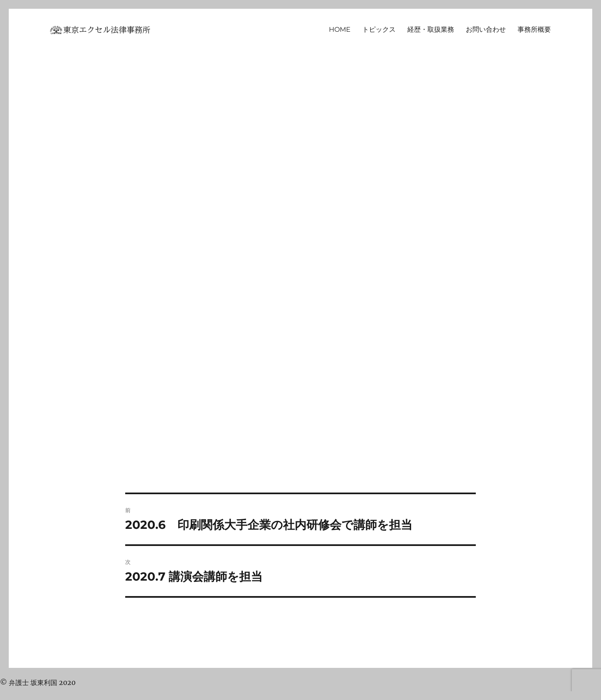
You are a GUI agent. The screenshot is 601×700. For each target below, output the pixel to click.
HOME (340, 29)
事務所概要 (534, 29)
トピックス (379, 29)
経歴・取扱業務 (431, 29)
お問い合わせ (486, 29)
